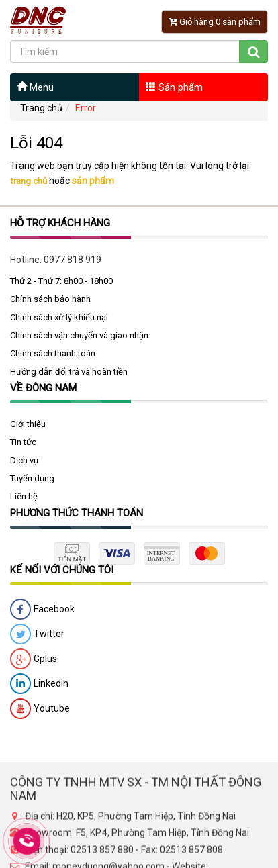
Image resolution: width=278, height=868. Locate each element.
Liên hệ (24, 501)
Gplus (34, 664)
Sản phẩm (174, 87)
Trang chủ (41, 108)
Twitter (37, 639)
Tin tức (23, 447)
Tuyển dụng (32, 483)
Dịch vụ (24, 465)
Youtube (40, 714)
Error (86, 108)
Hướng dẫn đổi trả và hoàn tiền (69, 376)
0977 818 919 (73, 264)
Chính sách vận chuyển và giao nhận (79, 339)
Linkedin (39, 689)
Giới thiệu (28, 429)
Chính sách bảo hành (50, 303)
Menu (35, 87)
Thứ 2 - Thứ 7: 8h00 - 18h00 (61, 285)
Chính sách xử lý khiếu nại (59, 321)
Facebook (42, 614)
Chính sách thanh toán (53, 357)
